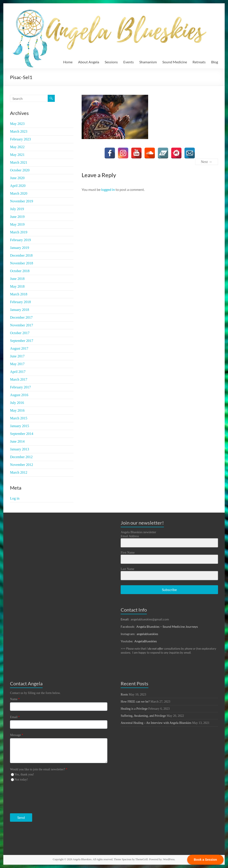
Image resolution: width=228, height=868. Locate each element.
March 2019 (19, 232)
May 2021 (17, 155)
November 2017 (22, 325)
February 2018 (20, 302)
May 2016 (17, 410)
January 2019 (20, 248)
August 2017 (19, 348)
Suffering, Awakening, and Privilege (143, 716)
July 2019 (17, 209)
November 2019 (22, 201)
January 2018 (20, 310)
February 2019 (20, 240)
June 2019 (17, 217)
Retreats (199, 62)
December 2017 (21, 317)
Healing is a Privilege (134, 709)
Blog (215, 62)
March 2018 (19, 294)
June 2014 (17, 441)
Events (129, 62)
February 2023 (20, 139)
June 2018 (17, 279)
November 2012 (22, 465)
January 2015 (20, 426)
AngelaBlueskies (146, 641)
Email (15, 717)
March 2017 (19, 379)
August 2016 (19, 395)
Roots (124, 695)
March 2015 (19, 418)
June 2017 (17, 356)
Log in (15, 498)
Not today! (21, 780)
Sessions (111, 62)
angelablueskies (147, 634)
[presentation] (37, 796)
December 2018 (21, 255)
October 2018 (20, 271)
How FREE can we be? (135, 702)
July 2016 (17, 403)
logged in (108, 189)
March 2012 (19, 472)
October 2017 (20, 333)
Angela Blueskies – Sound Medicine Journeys (167, 627)
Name (15, 699)
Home (68, 62)
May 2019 (17, 224)
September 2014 (22, 434)
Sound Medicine (175, 62)
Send (21, 817)
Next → (207, 162)
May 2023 (17, 124)
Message (17, 735)
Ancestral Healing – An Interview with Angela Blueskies (156, 723)
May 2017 (17, 364)
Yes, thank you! (24, 774)
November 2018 (22, 263)
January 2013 (20, 449)
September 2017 (22, 341)
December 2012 (21, 457)
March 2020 (19, 193)
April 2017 (18, 372)
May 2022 (17, 147)
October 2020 (20, 170)
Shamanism (148, 62)
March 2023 (19, 131)
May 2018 (17, 286)
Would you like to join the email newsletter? (39, 769)
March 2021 (19, 162)
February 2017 (20, 387)
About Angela (89, 62)
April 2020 (18, 186)
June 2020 (17, 178)
